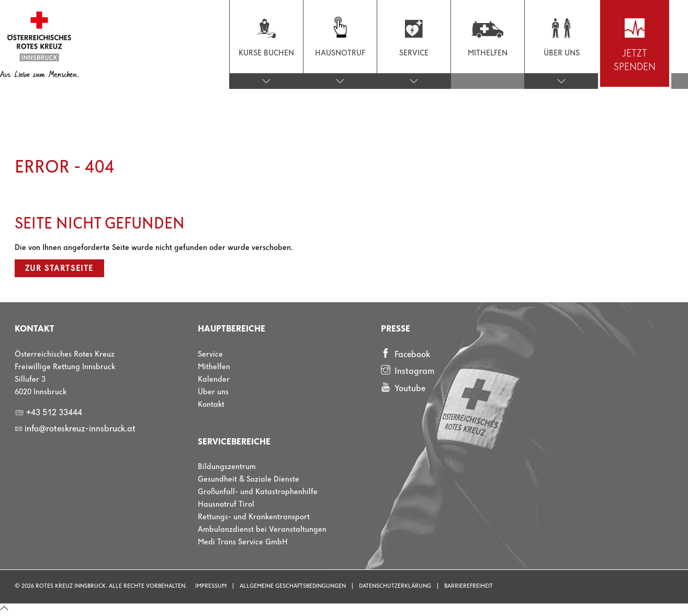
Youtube (403, 388)
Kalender (214, 380)
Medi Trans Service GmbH (243, 542)
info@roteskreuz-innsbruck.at (75, 429)
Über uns (213, 392)
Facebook (405, 354)
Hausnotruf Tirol (226, 505)
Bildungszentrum (227, 467)
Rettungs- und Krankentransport (254, 517)
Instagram (408, 371)
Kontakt (211, 405)
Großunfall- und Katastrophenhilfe (258, 492)
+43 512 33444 (48, 413)
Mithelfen (214, 367)
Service (210, 355)
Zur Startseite (59, 269)
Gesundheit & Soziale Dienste (249, 480)
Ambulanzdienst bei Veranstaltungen (262, 530)
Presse (396, 329)
